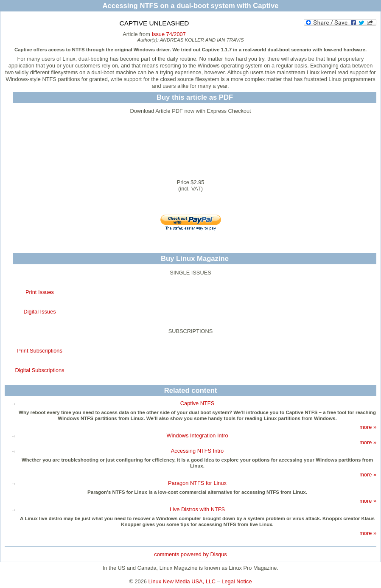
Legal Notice (237, 581)
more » (368, 427)
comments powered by (190, 554)
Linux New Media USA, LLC (182, 581)
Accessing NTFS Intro (197, 451)
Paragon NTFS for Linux (197, 483)
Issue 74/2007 (168, 34)
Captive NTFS (197, 403)
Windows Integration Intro (197, 435)
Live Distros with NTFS (197, 509)
